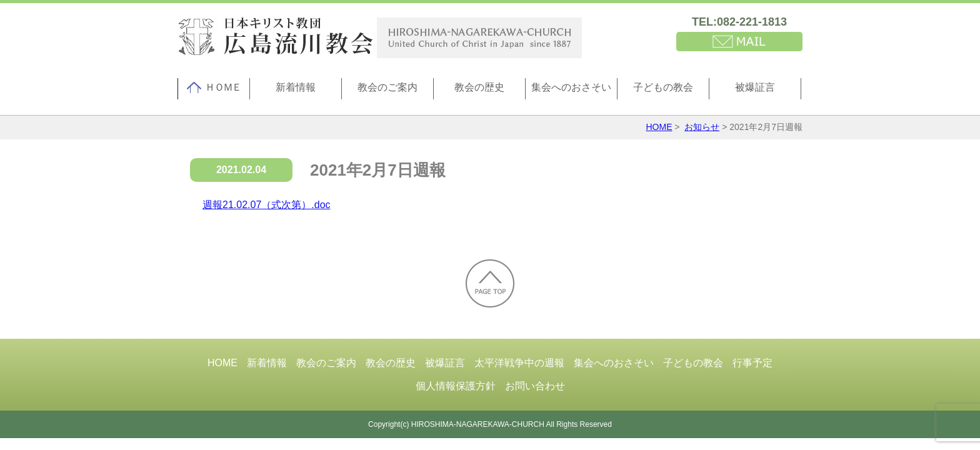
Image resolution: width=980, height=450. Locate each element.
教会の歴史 (479, 87)
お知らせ (702, 127)
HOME (659, 127)
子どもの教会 (663, 87)
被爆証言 (755, 87)
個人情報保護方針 (456, 386)
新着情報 (296, 87)
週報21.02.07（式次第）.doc (267, 205)
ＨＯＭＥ (214, 87)
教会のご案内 (387, 87)
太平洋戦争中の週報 (519, 363)
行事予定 (752, 363)
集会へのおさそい (571, 87)
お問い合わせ (535, 386)
